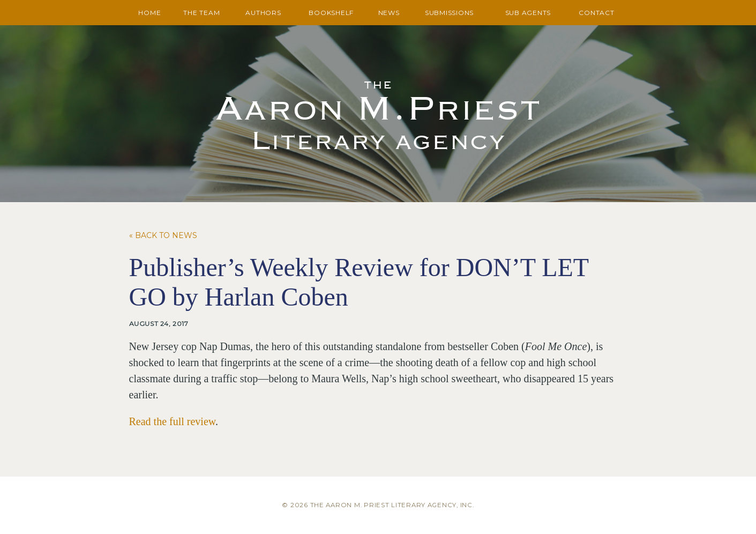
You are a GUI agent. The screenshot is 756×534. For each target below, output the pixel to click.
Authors (263, 13)
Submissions (449, 13)
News (389, 13)
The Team (201, 13)
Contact (596, 13)
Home (149, 13)
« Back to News (163, 235)
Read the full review (172, 421)
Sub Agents (528, 13)
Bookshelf (331, 13)
